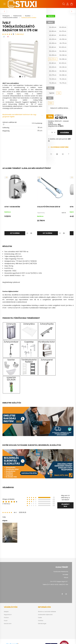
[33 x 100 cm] (53, 27)
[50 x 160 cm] (63, 55)
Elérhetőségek (42, 624)
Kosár (6, 621)
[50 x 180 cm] (63, 59)
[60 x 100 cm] (63, 63)
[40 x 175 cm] (63, 43)
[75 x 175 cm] (63, 83)
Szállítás (41, 621)
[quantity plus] (55, 132)
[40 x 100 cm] (63, 35)
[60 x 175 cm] (53, 75)
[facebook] (4, 37)
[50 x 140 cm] (63, 51)
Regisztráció (8, 615)
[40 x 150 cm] (63, 39)
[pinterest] (8, 37)
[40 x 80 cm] (53, 35)
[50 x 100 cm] (63, 47)
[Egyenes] (52, 93)
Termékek (65, 575)
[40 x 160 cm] (53, 43)
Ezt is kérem (15, 233)
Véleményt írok (65, 505)
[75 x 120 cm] (63, 79)
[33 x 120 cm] (63, 27)
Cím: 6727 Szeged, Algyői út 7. (59, 582)
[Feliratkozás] (58, 147)
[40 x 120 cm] (53, 39)
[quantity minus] (49, 132)
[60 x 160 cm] (63, 71)
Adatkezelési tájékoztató (45, 615)
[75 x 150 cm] (53, 83)
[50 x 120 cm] (53, 51)
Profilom (6, 618)
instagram (66, 594)
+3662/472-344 (63, 584)
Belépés (6, 612)
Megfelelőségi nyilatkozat (11, 282)
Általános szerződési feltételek (47, 612)
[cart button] (72, 4)
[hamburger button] (4, 4)
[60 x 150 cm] (53, 71)
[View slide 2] (22, 77)
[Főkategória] (6, 16)
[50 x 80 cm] (53, 47)
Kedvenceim (8, 624)
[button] (51, 154)
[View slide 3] (25, 77)
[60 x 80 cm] (53, 63)
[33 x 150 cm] (53, 31)
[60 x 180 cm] (63, 75)
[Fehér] (51, 103)
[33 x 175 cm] (63, 31)
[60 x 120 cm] (53, 67)
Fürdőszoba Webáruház (61, 572)
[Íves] (59, 93)
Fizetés (40, 618)
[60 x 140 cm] (63, 67)
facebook (62, 594)
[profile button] (68, 4)
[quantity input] (52, 132)
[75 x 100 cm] (53, 79)
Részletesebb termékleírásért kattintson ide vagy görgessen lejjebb (19, 116)
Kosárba (65, 133)
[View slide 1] (20, 77)
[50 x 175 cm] (53, 59)
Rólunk (66, 578)
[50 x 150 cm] (53, 55)
